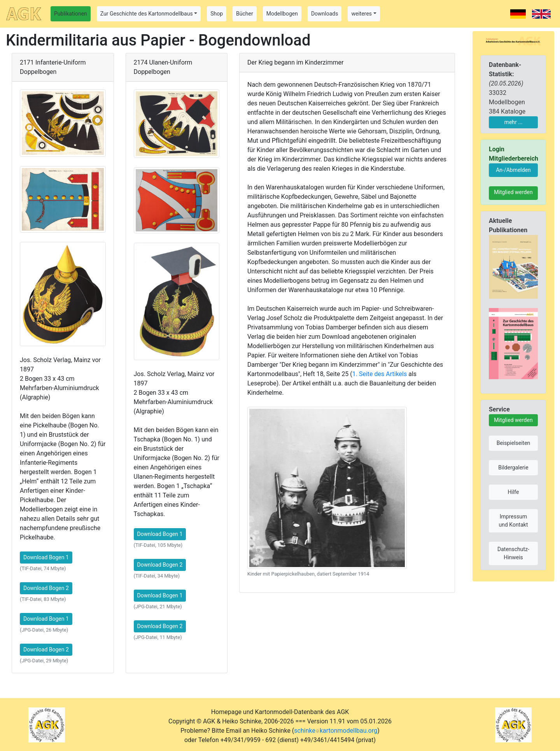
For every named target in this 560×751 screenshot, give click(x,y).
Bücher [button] (245, 14)
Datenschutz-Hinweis (513, 553)
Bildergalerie (513, 467)
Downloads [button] (325, 14)
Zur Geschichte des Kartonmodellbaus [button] (147, 14)
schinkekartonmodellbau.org (336, 731)
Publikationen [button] (71, 14)
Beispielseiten (514, 443)
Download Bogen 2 (46, 588)
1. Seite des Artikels (380, 374)
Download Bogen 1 (46, 557)
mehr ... (514, 122)
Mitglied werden (513, 192)
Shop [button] (217, 14)
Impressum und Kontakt (513, 521)
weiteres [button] (361, 14)
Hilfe (514, 492)
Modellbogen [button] (282, 14)
